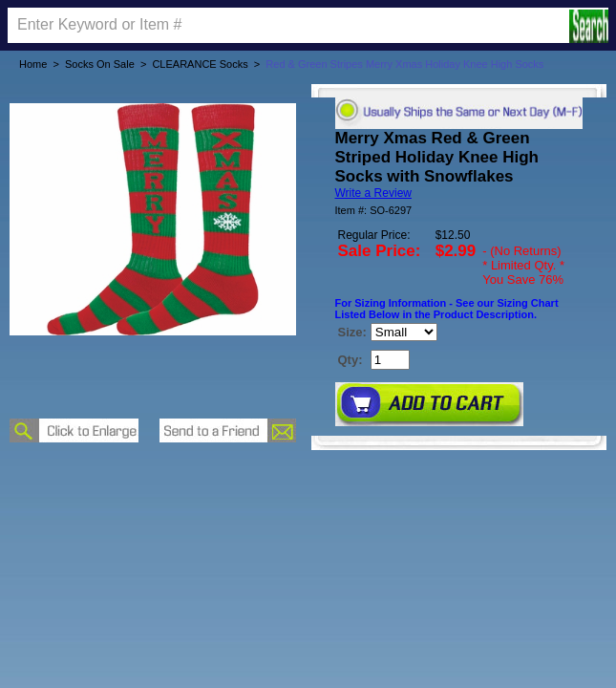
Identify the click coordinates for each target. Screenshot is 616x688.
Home (33, 64)
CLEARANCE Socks (200, 64)
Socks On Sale (100, 64)
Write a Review (373, 193)
